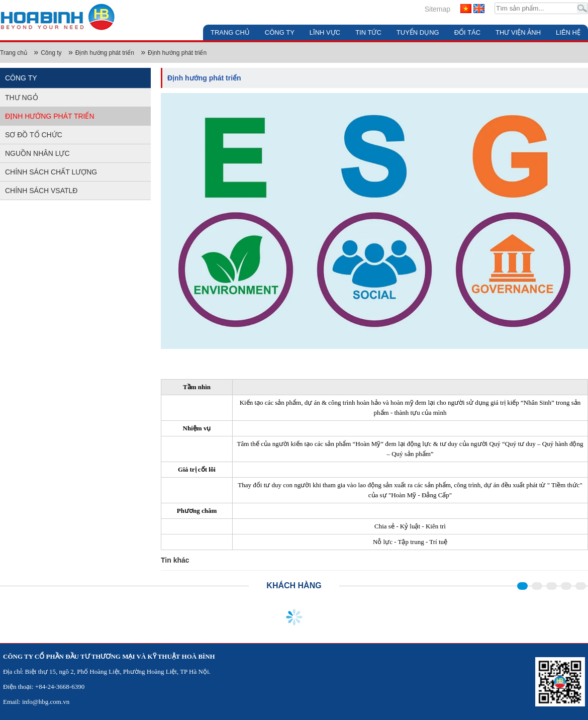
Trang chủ (230, 32)
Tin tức (368, 32)
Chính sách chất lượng (51, 172)
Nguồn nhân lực (37, 153)
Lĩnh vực (325, 32)
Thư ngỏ (22, 98)
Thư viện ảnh (518, 32)
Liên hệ (568, 32)
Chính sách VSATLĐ (41, 191)
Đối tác (467, 32)
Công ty (280, 32)
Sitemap (437, 9)
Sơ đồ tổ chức (34, 135)
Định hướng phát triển (105, 53)
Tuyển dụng (418, 32)
